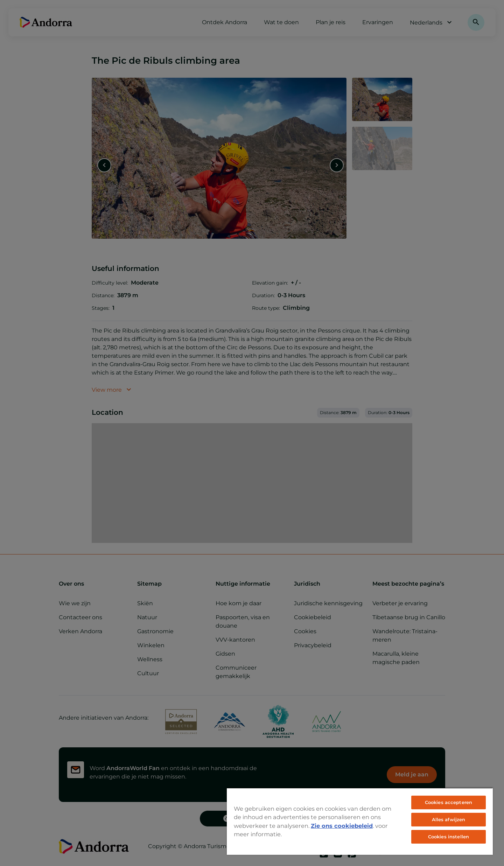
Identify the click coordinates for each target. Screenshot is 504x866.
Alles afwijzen (449, 819)
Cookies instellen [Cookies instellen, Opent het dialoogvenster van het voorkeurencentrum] (449, 837)
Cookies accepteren (449, 802)
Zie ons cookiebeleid (342, 826)
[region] (360, 821)
